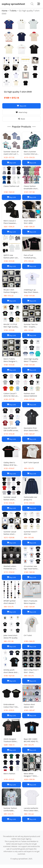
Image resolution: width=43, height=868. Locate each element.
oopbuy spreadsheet (13, 4)
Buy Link (21, 106)
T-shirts (13, 11)
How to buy (21, 112)
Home (5, 11)
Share (22, 119)
